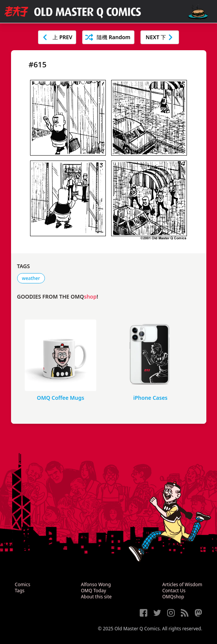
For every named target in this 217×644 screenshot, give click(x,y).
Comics (23, 584)
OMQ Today (93, 591)
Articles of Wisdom (182, 584)
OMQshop (173, 597)
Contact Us (174, 591)
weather (31, 278)
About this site (96, 597)
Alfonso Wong (96, 584)
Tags (20, 591)
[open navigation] (198, 12)
